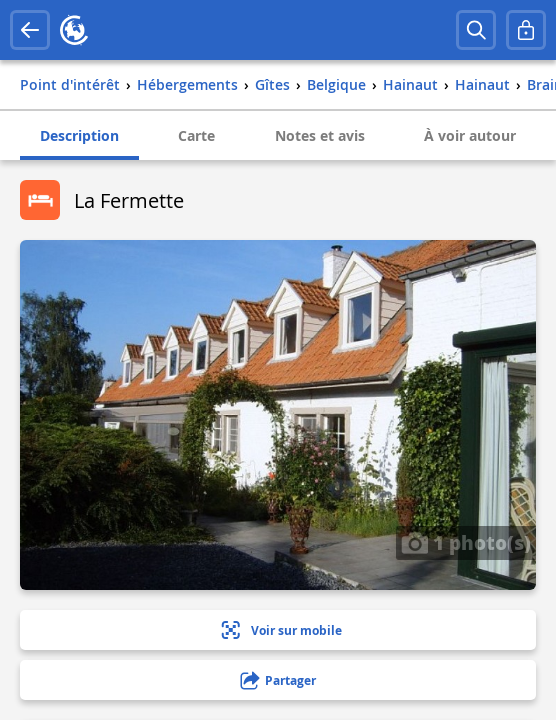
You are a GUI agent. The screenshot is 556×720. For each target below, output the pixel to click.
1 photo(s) (466, 542)
